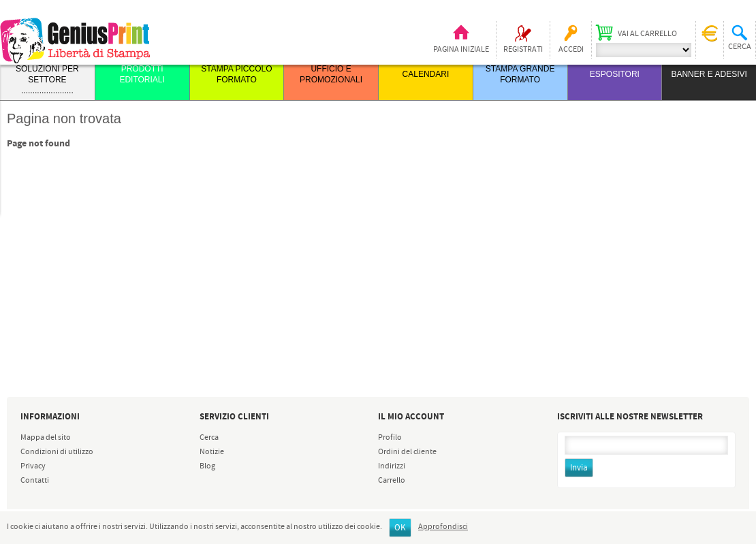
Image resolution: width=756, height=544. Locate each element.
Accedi (571, 50)
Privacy (33, 466)
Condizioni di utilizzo (57, 452)
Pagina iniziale (461, 50)
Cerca (209, 438)
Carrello (392, 481)
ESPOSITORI (615, 74)
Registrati (523, 50)
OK (400, 528)
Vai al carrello (647, 34)
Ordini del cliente (407, 452)
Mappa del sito (46, 438)
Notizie (212, 452)
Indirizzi (392, 466)
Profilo (390, 438)
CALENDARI (426, 74)
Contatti (35, 481)
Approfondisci (443, 527)
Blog (207, 466)
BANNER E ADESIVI (709, 74)
